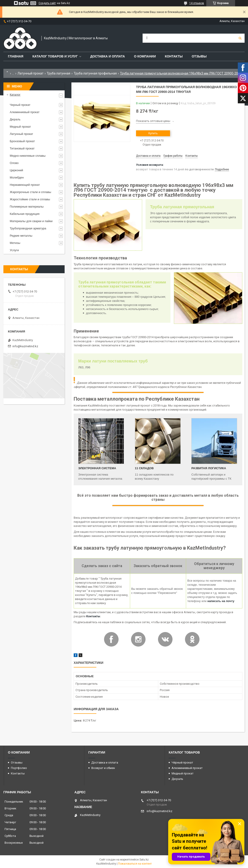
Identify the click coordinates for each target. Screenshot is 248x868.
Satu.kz (144, 860)
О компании (145, 56)
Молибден (17, 177)
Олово (14, 163)
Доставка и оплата (108, 56)
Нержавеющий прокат (25, 185)
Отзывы (199, 56)
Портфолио (19, 768)
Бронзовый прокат (22, 141)
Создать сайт (47, 3)
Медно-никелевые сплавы (28, 156)
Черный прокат (20, 105)
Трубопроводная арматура (28, 228)
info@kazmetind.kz (25, 346)
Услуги (14, 250)
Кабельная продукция (25, 214)
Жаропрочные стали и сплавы (30, 192)
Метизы (15, 243)
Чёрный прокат (182, 763)
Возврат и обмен (103, 768)
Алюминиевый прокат (25, 112)
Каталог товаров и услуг (55, 56)
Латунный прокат (30, 73)
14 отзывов (197, 3)
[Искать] (240, 38)
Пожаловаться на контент (135, 864)
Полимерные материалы (27, 207)
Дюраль (15, 119)
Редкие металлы (21, 236)
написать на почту (221, 601)
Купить (153, 133)
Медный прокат (20, 127)
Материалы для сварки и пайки (31, 221)
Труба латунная (58, 73)
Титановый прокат (22, 148)
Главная (16, 56)
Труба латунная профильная (95, 73)
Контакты (174, 56)
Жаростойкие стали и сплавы (30, 199)
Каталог (15, 95)
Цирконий (16, 170)
